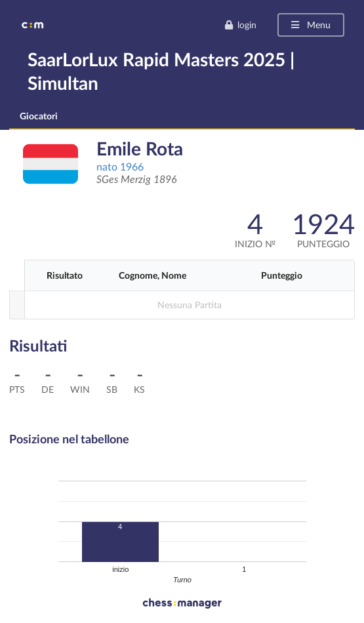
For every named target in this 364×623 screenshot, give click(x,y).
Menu (310, 25)
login (240, 25)
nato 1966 (120, 166)
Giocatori (39, 116)
